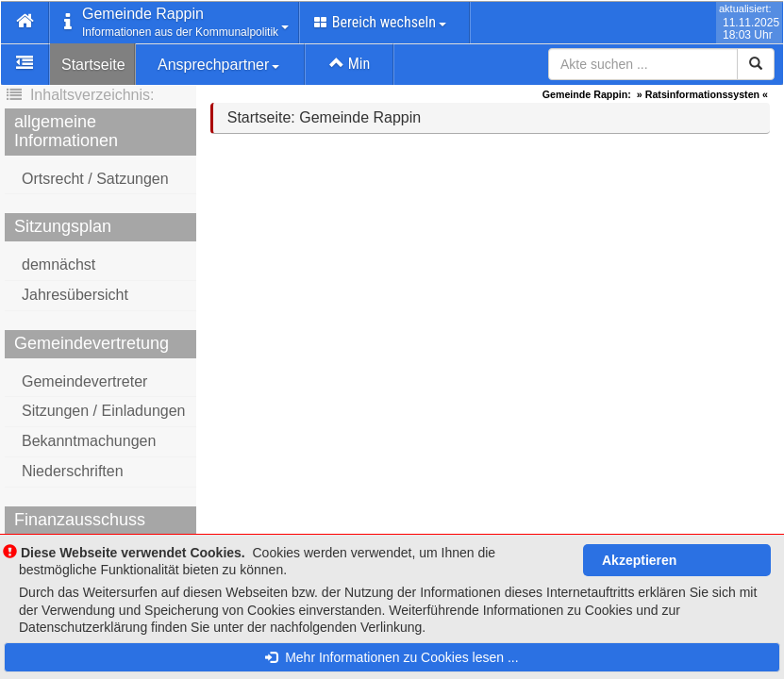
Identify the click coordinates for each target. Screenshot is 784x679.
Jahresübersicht (75, 295)
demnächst (58, 265)
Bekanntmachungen (89, 441)
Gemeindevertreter (84, 381)
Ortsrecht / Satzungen (95, 179)
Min (350, 64)
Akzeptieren (639, 560)
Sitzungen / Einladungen (103, 411)
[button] (25, 23)
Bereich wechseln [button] (380, 22)
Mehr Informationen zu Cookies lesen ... (392, 657)
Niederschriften (73, 471)
